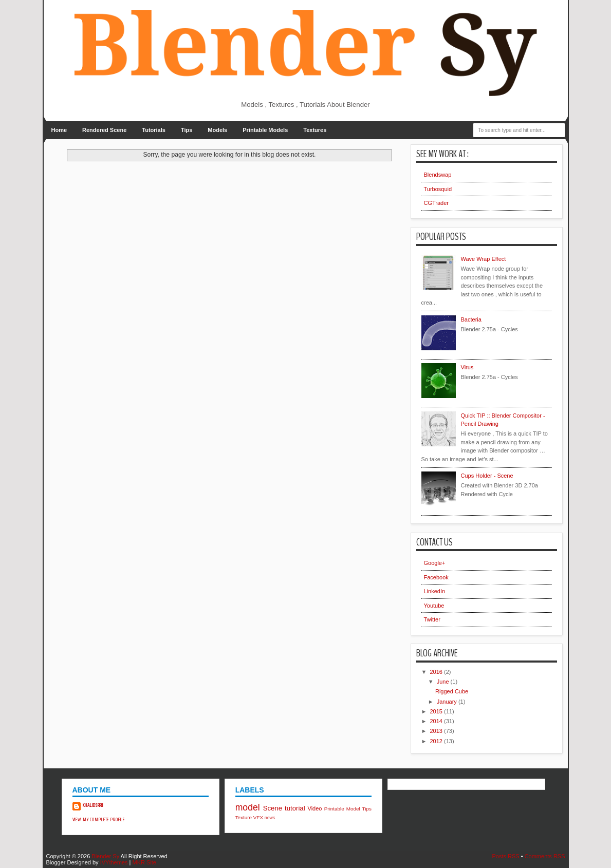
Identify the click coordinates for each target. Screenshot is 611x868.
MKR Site (144, 862)
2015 (437, 711)
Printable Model (342, 809)
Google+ (435, 563)
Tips (187, 130)
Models (217, 130)
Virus (467, 367)
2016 (437, 672)
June (444, 682)
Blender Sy (105, 856)
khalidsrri (93, 805)
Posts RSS (505, 856)
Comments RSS (545, 856)
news (270, 818)
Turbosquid (438, 189)
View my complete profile (99, 820)
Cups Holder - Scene (487, 476)
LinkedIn (435, 591)
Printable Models (265, 130)
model (248, 807)
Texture (244, 817)
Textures (315, 130)
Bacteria (471, 319)
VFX (258, 817)
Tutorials (154, 130)
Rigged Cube (452, 691)
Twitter (432, 619)
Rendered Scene (104, 130)
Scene (273, 808)
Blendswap (438, 175)
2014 (437, 721)
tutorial (295, 808)
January (448, 702)
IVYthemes (114, 862)
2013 (437, 731)
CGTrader (437, 203)
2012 (437, 741)
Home (59, 130)
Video (315, 808)
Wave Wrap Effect (484, 259)
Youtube (434, 606)
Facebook (436, 577)
